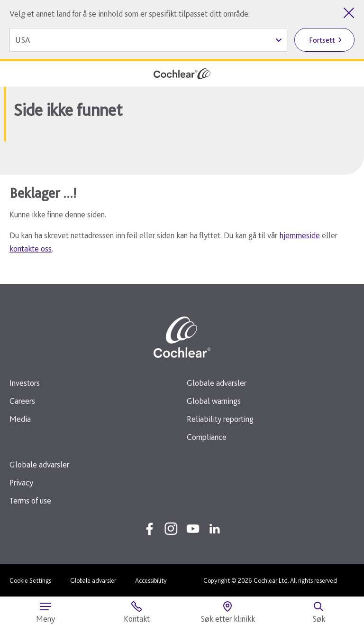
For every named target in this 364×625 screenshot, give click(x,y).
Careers (22, 401)
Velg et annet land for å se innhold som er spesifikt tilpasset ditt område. (130, 14)
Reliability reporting (220, 419)
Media (20, 419)
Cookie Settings (30, 580)
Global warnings (214, 401)
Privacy (21, 482)
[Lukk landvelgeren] (349, 13)
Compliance (207, 437)
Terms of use (30, 500)
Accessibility (151, 580)
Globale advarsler (217, 383)
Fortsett (322, 40)
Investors (25, 383)
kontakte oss (31, 248)
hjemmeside (300, 235)
